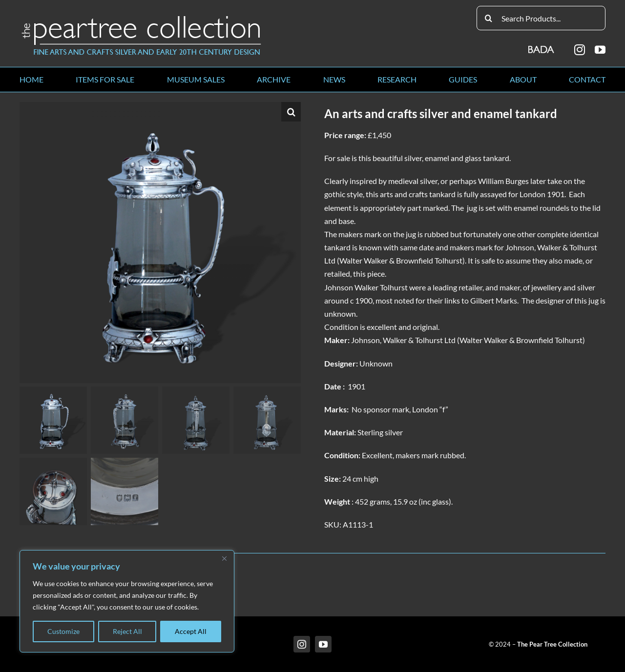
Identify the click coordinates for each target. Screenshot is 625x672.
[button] (291, 112)
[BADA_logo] (542, 46)
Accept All (191, 631)
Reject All (127, 631)
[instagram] (580, 50)
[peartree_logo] (142, 18)
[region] (127, 601)
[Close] (224, 558)
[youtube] (600, 50)
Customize (63, 631)
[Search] (489, 18)
